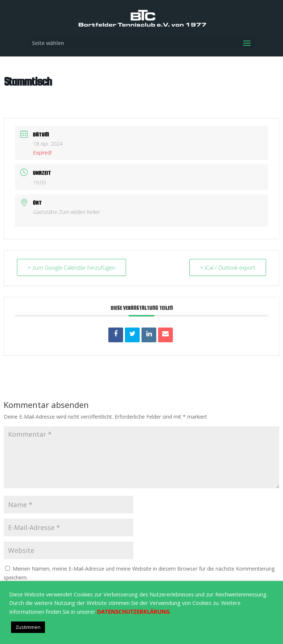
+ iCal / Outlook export (228, 267)
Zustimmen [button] (28, 627)
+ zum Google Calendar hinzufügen (71, 267)
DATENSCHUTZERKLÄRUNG (133, 612)
